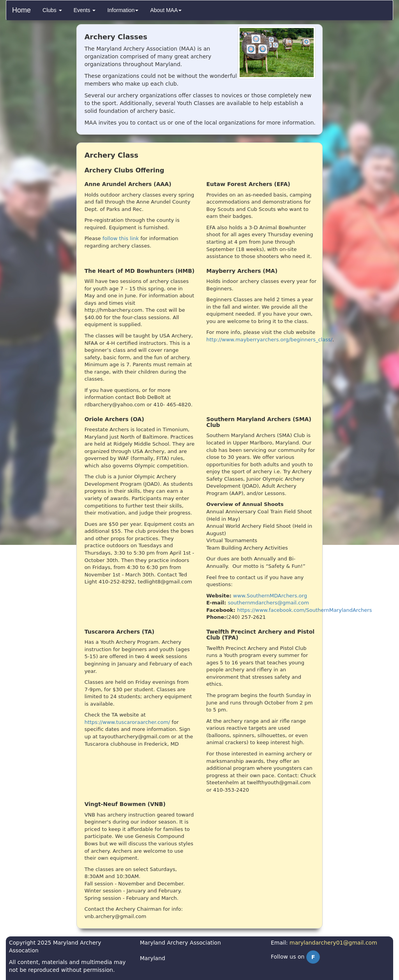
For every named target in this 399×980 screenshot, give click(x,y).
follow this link (121, 238)
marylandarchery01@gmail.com (333, 943)
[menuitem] (52, 10)
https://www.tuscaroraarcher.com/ (127, 722)
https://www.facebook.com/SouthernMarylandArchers (304, 610)
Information (123, 10)
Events (85, 10)
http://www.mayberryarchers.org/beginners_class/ (269, 340)
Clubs (52, 10)
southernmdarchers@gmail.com (268, 603)
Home (21, 10)
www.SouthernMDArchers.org (270, 596)
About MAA (166, 10)
